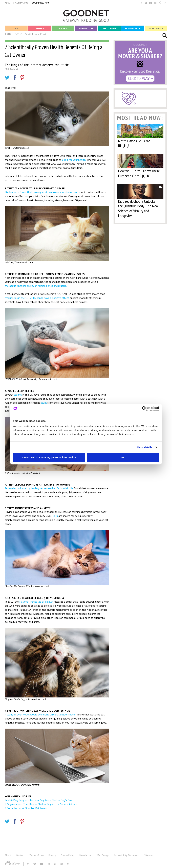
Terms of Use (37, 855)
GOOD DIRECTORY (40, 3)
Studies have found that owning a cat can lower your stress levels (42, 192)
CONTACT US (22, 3)
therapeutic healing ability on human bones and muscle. (36, 286)
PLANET (18, 34)
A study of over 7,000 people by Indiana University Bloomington (40, 714)
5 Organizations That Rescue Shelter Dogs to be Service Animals (41, 804)
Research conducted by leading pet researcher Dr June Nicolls (39, 488)
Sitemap (149, 855)
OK (123, 457)
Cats (56, 516)
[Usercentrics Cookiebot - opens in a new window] (144, 409)
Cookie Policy (68, 855)
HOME (8, 34)
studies (18, 395)
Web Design (103, 855)
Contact (20, 855)
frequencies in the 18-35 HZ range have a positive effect (37, 298)
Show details (145, 447)
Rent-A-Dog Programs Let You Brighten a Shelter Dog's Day (38, 800)
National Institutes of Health (36, 602)
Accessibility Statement (127, 855)
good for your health (74, 160)
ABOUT (8, 3)
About (8, 855)
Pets (14, 88)
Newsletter (86, 855)
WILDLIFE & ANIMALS (36, 34)
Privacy (52, 855)
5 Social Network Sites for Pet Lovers (26, 808)
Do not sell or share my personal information (49, 457)
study (44, 403)
